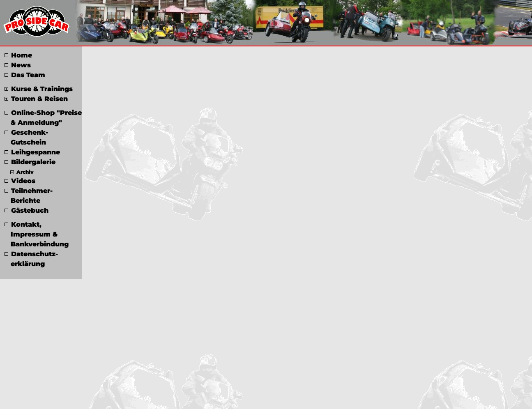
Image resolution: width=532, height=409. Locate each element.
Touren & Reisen (36, 99)
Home (18, 55)
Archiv (22, 172)
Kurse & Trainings (39, 89)
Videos (20, 181)
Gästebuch (26, 210)
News (18, 65)
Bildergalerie (30, 162)
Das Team (25, 75)
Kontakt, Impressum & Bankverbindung (37, 234)
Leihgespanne (32, 152)
